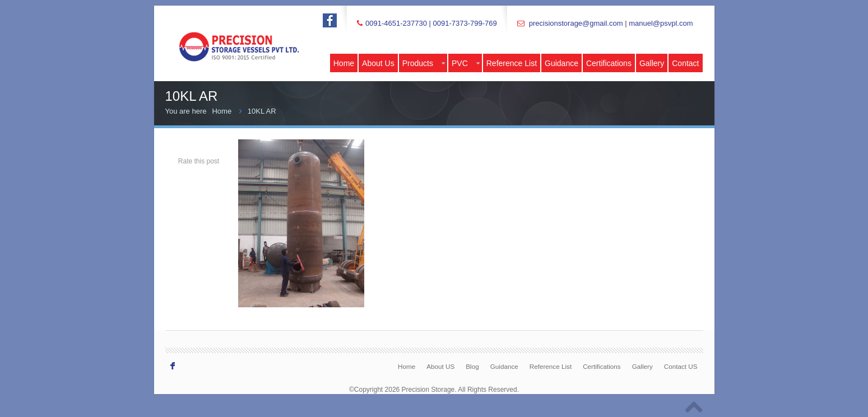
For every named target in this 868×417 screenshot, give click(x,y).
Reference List (512, 63)
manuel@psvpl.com (661, 23)
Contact (685, 63)
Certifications (609, 63)
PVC (466, 63)
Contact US (681, 366)
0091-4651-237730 (396, 23)
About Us (378, 63)
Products (424, 63)
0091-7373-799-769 (465, 23)
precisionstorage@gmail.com (576, 23)
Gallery (652, 63)
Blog (472, 366)
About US (440, 366)
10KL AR (262, 111)
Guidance (561, 63)
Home (344, 63)
